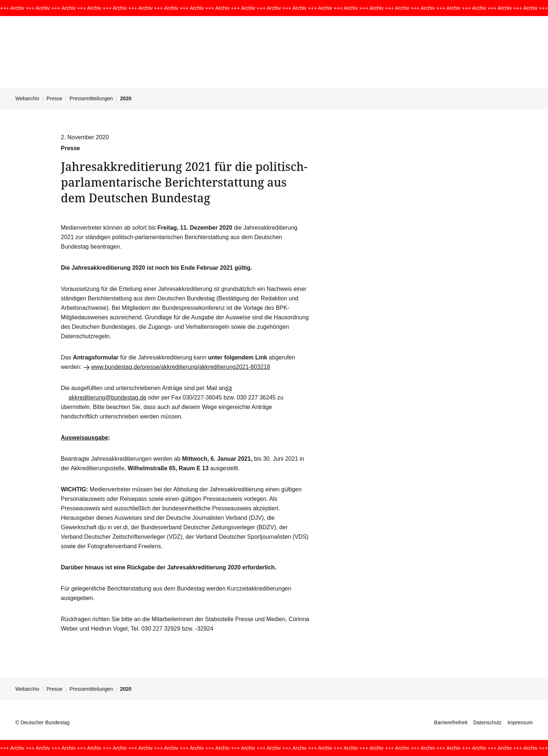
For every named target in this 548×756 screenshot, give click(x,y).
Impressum (520, 722)
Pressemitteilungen (91, 98)
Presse (55, 98)
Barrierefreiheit (451, 722)
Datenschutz (488, 722)
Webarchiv (27, 98)
